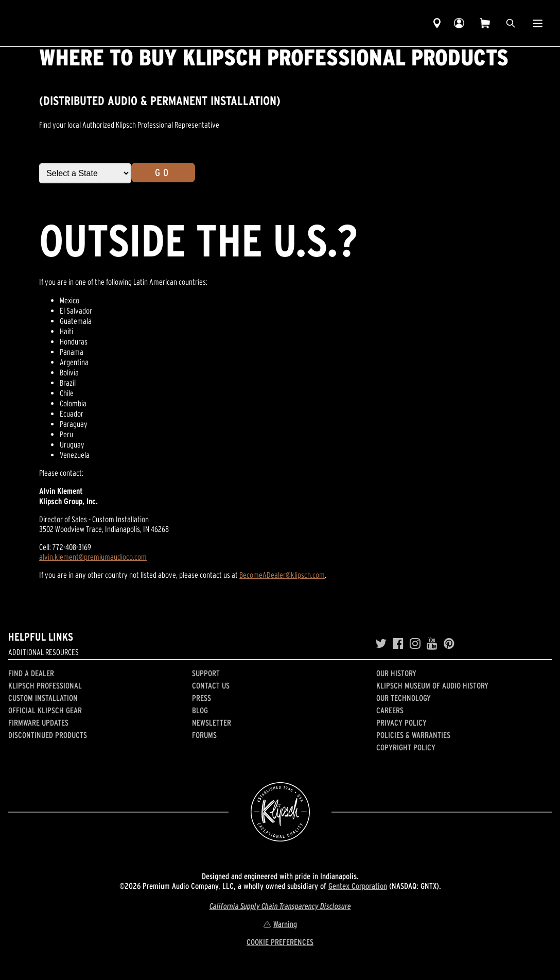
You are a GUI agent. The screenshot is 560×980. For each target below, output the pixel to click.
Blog (200, 710)
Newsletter (212, 723)
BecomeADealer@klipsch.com (282, 575)
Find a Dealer (31, 673)
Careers (390, 710)
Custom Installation (43, 698)
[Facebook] (398, 644)
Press (202, 698)
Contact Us (211, 685)
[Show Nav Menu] (538, 23)
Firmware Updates (38, 723)
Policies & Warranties (413, 735)
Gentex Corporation (358, 886)
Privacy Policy (401, 723)
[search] (511, 23)
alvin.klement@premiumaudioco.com (93, 557)
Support (206, 673)
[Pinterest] (449, 644)
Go (163, 173)
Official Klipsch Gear (45, 710)
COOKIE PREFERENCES (280, 942)
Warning (280, 924)
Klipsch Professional (45, 685)
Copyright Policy (406, 747)
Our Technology (404, 698)
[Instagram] (415, 644)
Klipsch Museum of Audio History (432, 685)
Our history (396, 673)
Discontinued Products (48, 735)
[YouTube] (432, 644)
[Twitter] (381, 644)
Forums (204, 735)
